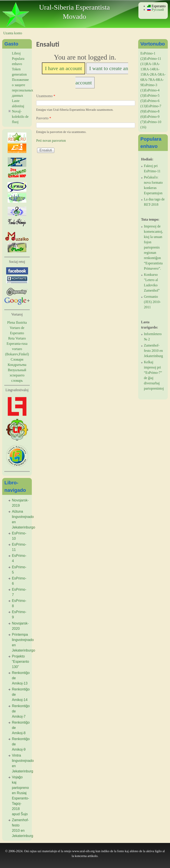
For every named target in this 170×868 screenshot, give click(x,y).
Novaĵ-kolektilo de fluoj (20, 117)
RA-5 (156, 74)
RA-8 (154, 80)
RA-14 (149, 69)
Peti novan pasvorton (51, 141)
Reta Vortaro (17, 338)
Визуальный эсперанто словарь (17, 375)
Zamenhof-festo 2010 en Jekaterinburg (153, 351)
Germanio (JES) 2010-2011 (152, 302)
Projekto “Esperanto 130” (20, 662)
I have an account (64, 68)
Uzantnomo (46, 96)
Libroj (16, 53)
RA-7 (146, 80)
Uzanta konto (13, 33)
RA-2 (148, 74)
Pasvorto (44, 118)
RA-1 (150, 64)
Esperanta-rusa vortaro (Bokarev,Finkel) (17, 349)
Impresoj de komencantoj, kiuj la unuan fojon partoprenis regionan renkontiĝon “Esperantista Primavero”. (153, 247)
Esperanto (156, 6)
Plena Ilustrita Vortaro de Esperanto (17, 328)
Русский (156, 10)
